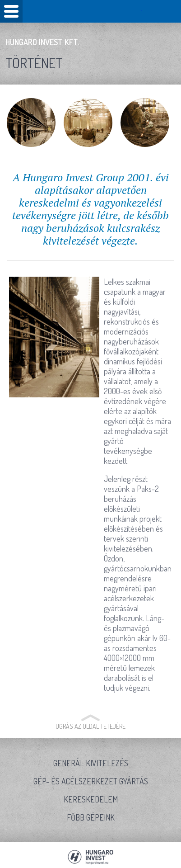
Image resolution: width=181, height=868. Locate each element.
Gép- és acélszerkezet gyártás (91, 781)
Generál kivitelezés (91, 763)
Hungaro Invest (91, 11)
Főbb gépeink (91, 817)
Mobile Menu (11, 11)
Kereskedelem (91, 799)
